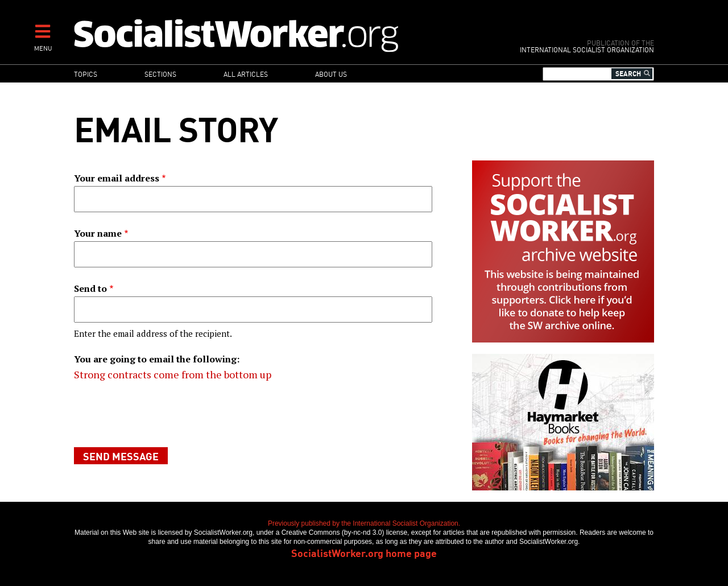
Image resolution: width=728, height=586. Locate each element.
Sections (160, 74)
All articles (246, 74)
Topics (86, 74)
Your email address (117, 178)
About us (331, 74)
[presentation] (160, 415)
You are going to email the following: (157, 359)
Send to (90, 288)
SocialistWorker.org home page (364, 552)
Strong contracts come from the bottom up (173, 374)
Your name (98, 233)
